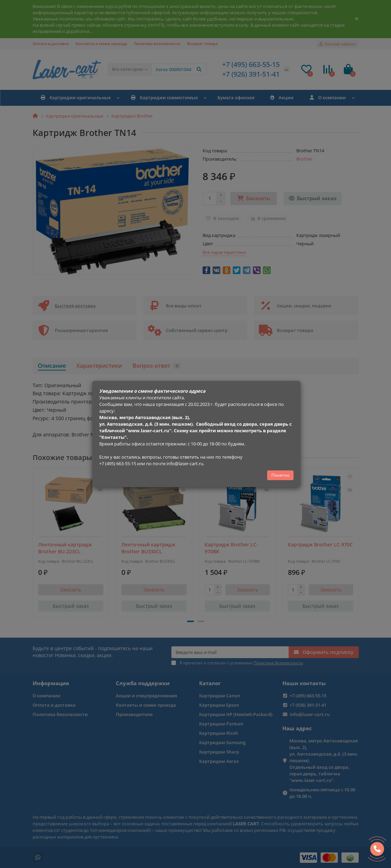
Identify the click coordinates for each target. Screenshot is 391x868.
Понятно (280, 475)
